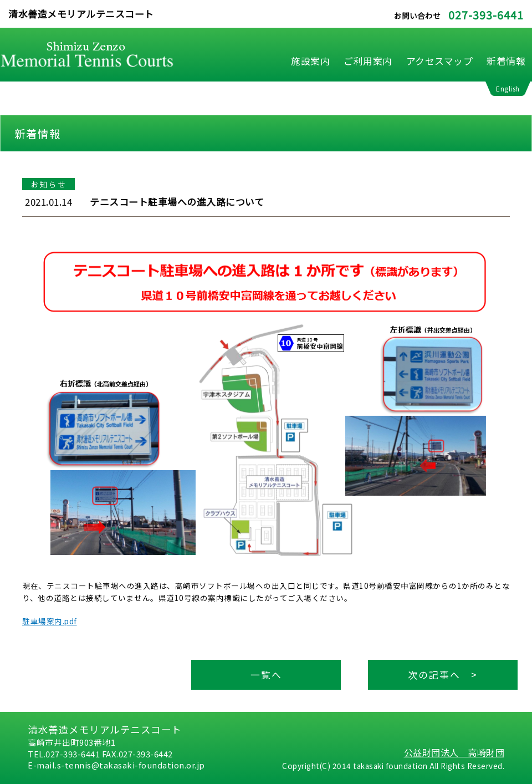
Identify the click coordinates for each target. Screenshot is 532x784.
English (508, 88)
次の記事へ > (443, 674)
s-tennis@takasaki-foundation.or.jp (131, 765)
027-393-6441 (486, 15)
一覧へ (266, 674)
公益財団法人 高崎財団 (454, 752)
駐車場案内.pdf (50, 621)
